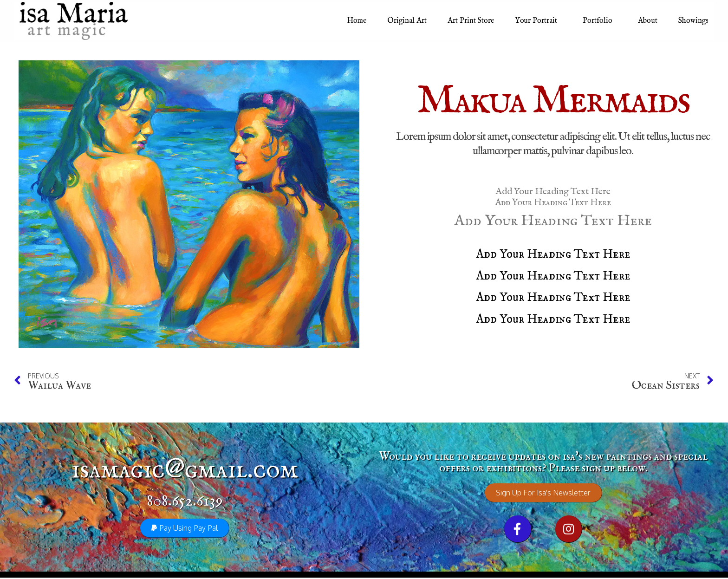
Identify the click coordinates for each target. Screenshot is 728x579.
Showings (693, 21)
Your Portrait (538, 21)
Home (357, 21)
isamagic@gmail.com (185, 471)
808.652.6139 (185, 501)
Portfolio (600, 21)
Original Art (407, 21)
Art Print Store (471, 21)
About (648, 21)
